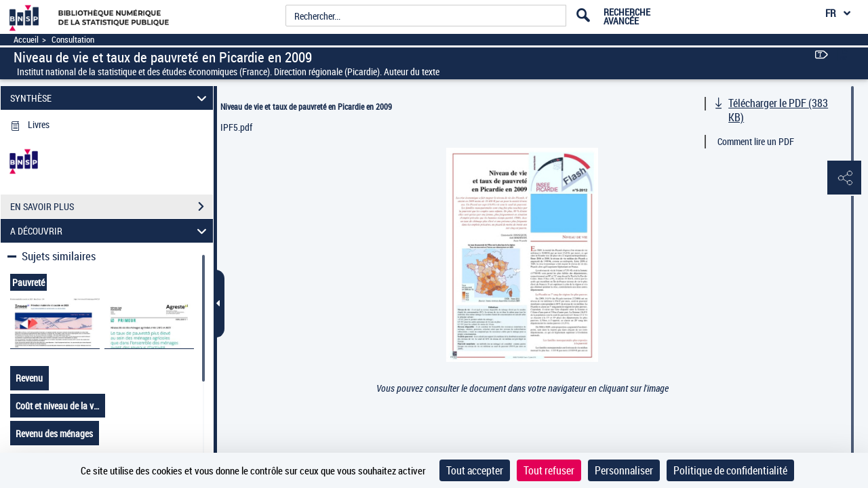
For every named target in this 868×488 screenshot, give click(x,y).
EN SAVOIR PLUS (112, 207)
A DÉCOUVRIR (111, 231)
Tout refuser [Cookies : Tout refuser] (549, 470)
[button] (844, 178)
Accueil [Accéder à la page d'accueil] (26, 40)
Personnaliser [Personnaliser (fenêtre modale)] (624, 470)
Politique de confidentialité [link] (730, 470)
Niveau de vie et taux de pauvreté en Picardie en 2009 (306, 106)
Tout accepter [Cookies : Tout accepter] (475, 470)
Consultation (73, 40)
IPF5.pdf (236, 127)
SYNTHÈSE (111, 98)
